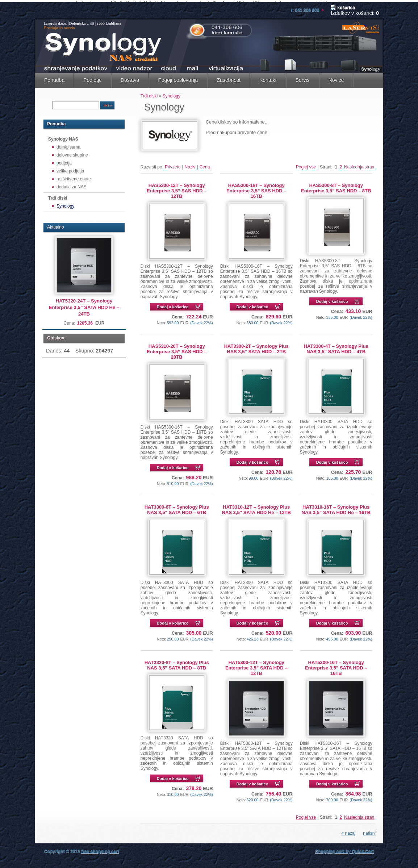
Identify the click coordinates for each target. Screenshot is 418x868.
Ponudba (54, 78)
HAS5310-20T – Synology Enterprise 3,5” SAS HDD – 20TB (177, 349)
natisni (369, 831)
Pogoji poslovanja (178, 78)
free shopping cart (100, 849)
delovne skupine (72, 153)
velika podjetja (70, 169)
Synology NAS (63, 137)
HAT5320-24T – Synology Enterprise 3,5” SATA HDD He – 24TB (84, 305)
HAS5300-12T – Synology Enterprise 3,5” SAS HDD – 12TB (177, 189)
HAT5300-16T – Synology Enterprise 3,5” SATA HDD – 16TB (336, 666)
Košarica (346, 5)
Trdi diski (58, 196)
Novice (336, 78)
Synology (65, 204)
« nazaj (349, 831)
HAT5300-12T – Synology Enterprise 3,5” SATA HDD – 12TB (256, 666)
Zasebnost (229, 78)
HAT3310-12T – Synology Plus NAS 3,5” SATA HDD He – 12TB (256, 508)
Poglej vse (306, 165)
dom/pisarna (68, 145)
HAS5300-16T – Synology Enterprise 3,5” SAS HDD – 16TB (256, 189)
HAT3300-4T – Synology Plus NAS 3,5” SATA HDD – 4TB (336, 347)
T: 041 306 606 (305, 8)
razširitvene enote (74, 177)
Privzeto (173, 165)
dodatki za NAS (72, 185)
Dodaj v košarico (173, 305)
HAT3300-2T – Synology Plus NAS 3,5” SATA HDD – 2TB (256, 347)
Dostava (130, 78)
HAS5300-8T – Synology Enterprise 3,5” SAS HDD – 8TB (336, 186)
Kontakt (268, 78)
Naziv (190, 165)
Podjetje (93, 78)
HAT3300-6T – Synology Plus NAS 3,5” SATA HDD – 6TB (177, 508)
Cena (205, 165)
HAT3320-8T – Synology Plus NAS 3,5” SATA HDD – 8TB (177, 663)
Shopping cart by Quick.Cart (344, 849)
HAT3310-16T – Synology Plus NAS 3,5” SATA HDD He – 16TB (336, 508)
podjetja (64, 161)
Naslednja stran (359, 165)
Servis (303, 78)
